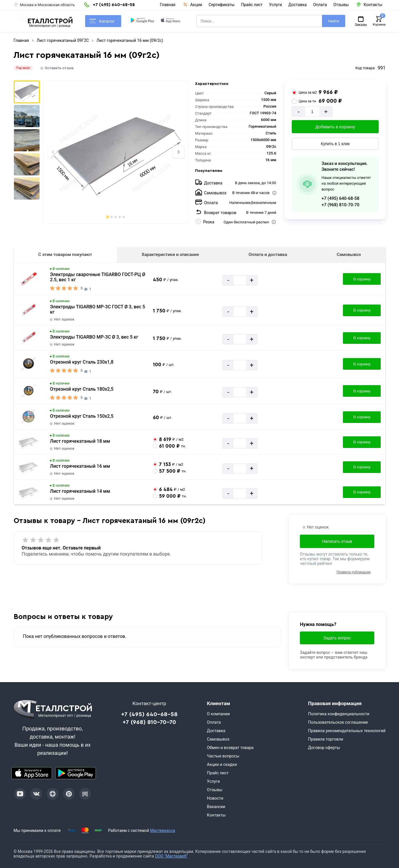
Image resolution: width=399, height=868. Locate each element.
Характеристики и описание (170, 255)
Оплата (320, 5)
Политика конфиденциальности (339, 714)
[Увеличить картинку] (29, 279)
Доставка (297, 5)
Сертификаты (222, 5)
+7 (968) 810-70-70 (340, 205)
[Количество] (312, 112)
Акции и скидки (222, 764)
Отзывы (341, 5)
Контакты (216, 815)
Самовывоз (349, 255)
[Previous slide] (53, 152)
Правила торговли (326, 739)
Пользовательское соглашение (338, 722)
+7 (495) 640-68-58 (340, 198)
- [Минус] (299, 112)
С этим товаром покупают (65, 255)
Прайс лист (252, 5)
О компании (218, 714)
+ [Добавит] (326, 112)
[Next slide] (178, 152)
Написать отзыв (337, 541)
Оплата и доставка (268, 255)
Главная (168, 5)
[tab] (108, 217)
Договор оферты (324, 748)
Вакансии (216, 807)
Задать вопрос (337, 638)
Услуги (275, 5)
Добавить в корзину (335, 127)
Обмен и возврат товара (230, 748)
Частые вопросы (223, 756)
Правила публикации (354, 572)
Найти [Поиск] (334, 21)
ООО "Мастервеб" (171, 856)
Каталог (102, 21)
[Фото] (116, 152)
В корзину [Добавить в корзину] (362, 279)
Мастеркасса (162, 830)
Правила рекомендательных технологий (347, 731)
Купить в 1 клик (335, 144)
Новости (215, 798)
